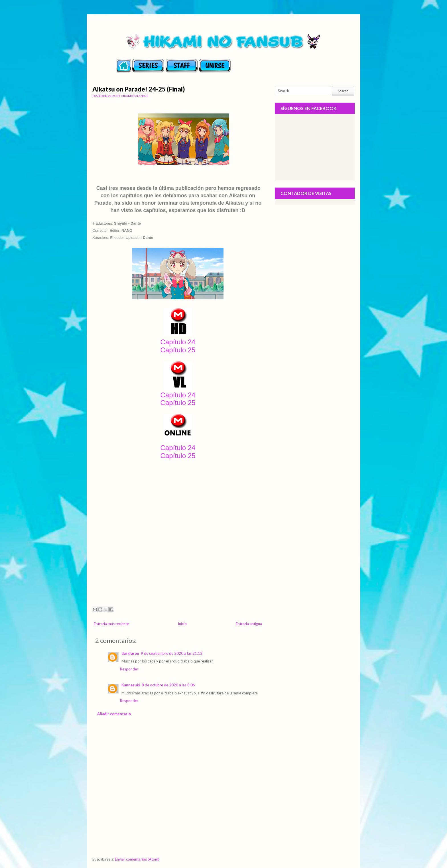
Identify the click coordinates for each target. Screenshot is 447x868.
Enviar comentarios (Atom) (137, 859)
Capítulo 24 (178, 342)
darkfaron (130, 653)
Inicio (182, 624)
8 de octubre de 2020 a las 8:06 (168, 685)
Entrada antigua (249, 624)
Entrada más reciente (111, 624)
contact (215, 66)
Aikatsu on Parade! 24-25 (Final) (139, 89)
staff (182, 66)
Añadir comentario (114, 714)
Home (124, 66)
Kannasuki (131, 685)
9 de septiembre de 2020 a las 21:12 (172, 653)
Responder (129, 669)
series (148, 66)
